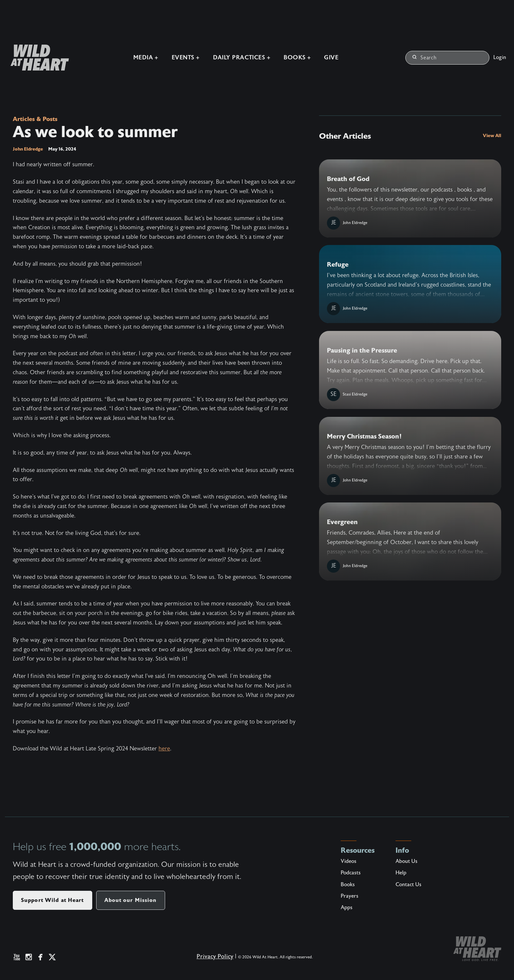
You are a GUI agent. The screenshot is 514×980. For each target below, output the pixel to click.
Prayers (350, 896)
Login (500, 57)
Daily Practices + (241, 57)
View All (492, 135)
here (164, 749)
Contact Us (408, 885)
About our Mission (131, 900)
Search (425, 57)
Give (331, 57)
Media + (145, 57)
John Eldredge (28, 149)
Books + (297, 57)
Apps (347, 908)
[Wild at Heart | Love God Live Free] (36, 57)
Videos (349, 862)
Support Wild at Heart (53, 900)
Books (348, 885)
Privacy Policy (212, 960)
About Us (407, 862)
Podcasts (351, 873)
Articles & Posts (37, 119)
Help (401, 873)
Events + (185, 57)
